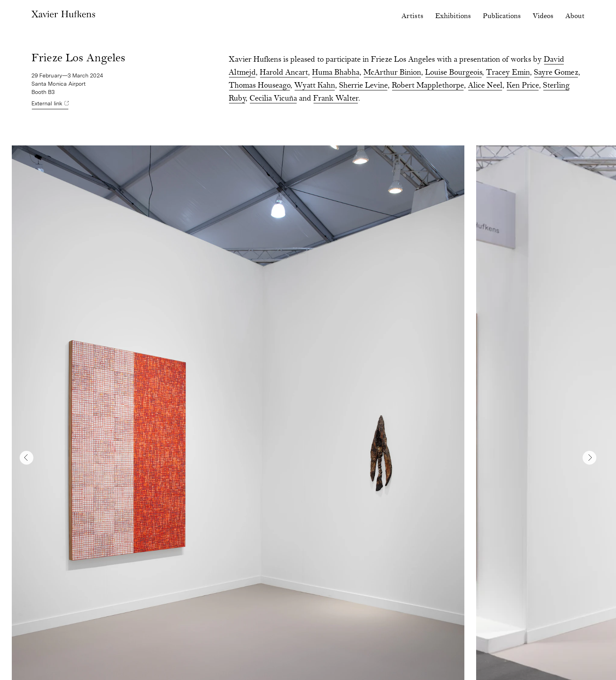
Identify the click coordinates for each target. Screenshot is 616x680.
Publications (502, 16)
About (575, 16)
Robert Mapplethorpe (428, 86)
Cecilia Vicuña (273, 99)
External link (47, 103)
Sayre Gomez (556, 73)
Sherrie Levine (363, 86)
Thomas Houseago (259, 86)
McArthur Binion (392, 73)
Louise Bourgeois (454, 73)
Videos (543, 16)
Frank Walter (336, 99)
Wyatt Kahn (315, 86)
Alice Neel (485, 86)
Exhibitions (453, 16)
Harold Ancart (284, 73)
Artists (412, 16)
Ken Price (523, 86)
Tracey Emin (508, 73)
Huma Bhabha (336, 73)
